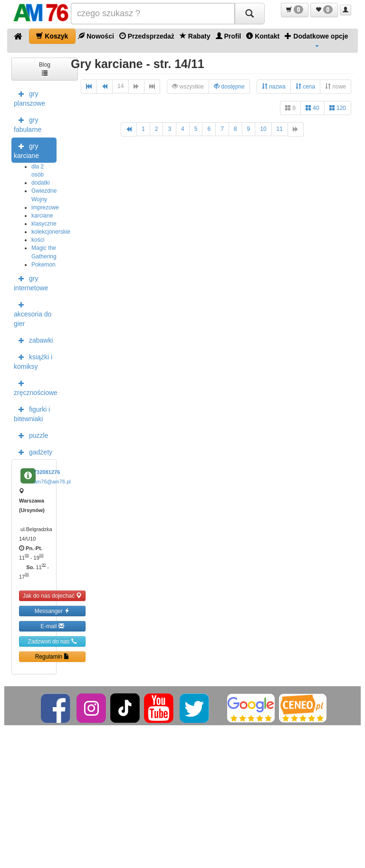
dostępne (229, 86)
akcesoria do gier (33, 313)
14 (120, 86)
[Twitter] (195, 708)
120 (338, 108)
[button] (295, 10)
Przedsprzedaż (147, 36)
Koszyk (52, 36)
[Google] (251, 708)
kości (38, 240)
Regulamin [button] (53, 656)
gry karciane (26, 150)
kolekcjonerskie (51, 232)
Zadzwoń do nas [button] (52, 641)
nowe (336, 86)
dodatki (41, 183)
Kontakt (263, 36)
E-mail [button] (52, 626)
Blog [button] (45, 68)
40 (312, 108)
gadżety (33, 452)
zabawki (34, 340)
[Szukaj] (250, 14)
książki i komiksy (33, 361)
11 (280, 129)
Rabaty (195, 36)
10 (263, 129)
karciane (42, 216)
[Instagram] (92, 708)
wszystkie (188, 86)
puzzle (31, 435)
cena (305, 86)
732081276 (47, 472)
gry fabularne (28, 124)
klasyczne (44, 224)
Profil (229, 36)
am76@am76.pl (52, 482)
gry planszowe (29, 98)
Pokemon (43, 265)
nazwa (274, 86)
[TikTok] (125, 708)
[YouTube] (159, 708)
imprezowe (45, 207)
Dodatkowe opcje (316, 39)
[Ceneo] (303, 708)
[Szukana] (153, 14)
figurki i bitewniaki (32, 413)
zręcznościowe (35, 387)
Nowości (96, 36)
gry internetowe (31, 282)
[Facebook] (56, 708)
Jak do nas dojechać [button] (53, 596)
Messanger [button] (53, 611)
